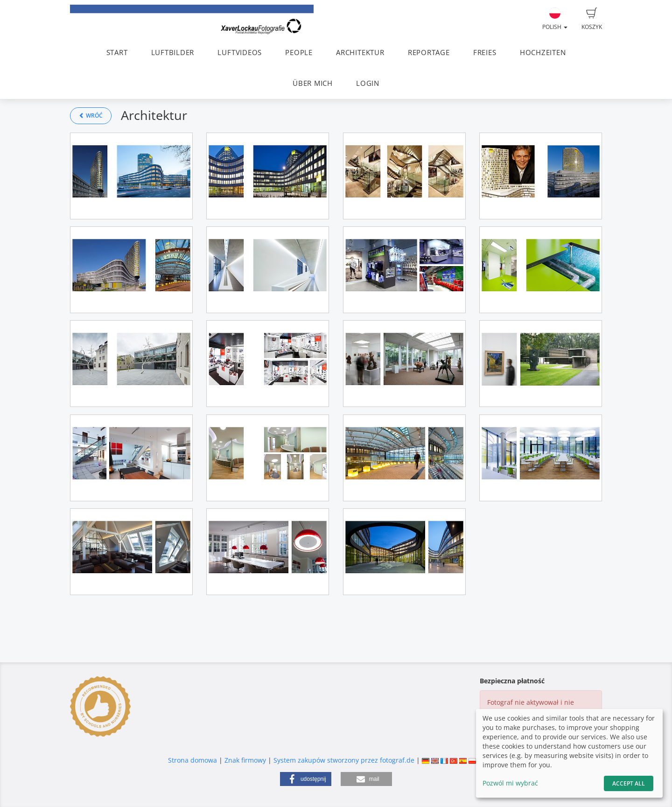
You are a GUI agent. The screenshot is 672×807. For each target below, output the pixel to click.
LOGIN (368, 83)
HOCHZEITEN (543, 53)
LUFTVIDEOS (240, 53)
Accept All (629, 783)
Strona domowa (192, 760)
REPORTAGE (429, 53)
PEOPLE (299, 53)
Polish (555, 19)
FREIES (485, 53)
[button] (306, 779)
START (117, 53)
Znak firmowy (246, 760)
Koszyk (592, 19)
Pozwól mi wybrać (510, 783)
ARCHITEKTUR (360, 53)
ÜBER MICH (313, 83)
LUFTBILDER (173, 53)
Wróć (91, 116)
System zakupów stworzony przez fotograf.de (344, 760)
